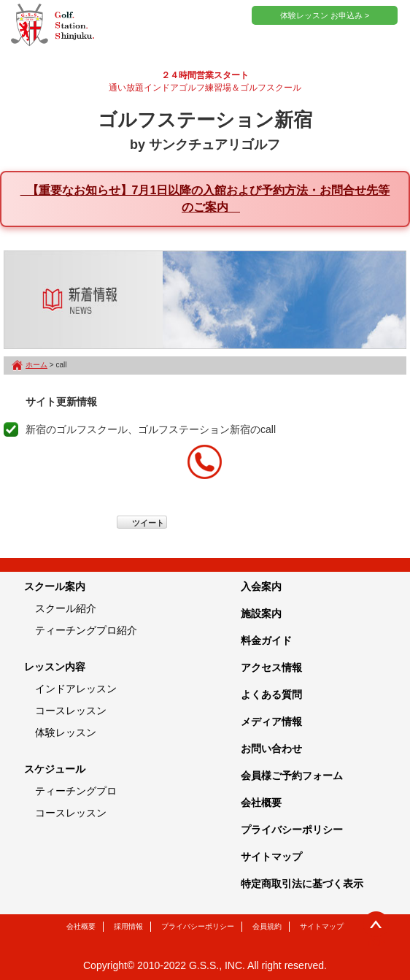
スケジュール (55, 769)
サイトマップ (271, 857)
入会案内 (261, 586)
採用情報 (128, 926)
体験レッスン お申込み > (325, 15)
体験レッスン (66, 732)
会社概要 (261, 803)
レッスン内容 (55, 667)
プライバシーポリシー (292, 830)
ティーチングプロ (76, 791)
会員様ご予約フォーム (292, 776)
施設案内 (261, 613)
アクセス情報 (271, 667)
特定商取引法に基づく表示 (302, 884)
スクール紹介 (66, 608)
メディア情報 (271, 721)
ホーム (36, 365)
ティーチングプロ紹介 (86, 630)
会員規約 (267, 926)
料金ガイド (266, 640)
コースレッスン (71, 711)
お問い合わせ (271, 749)
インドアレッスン (76, 689)
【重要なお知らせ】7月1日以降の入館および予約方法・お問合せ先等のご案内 (205, 199)
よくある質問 (271, 694)
